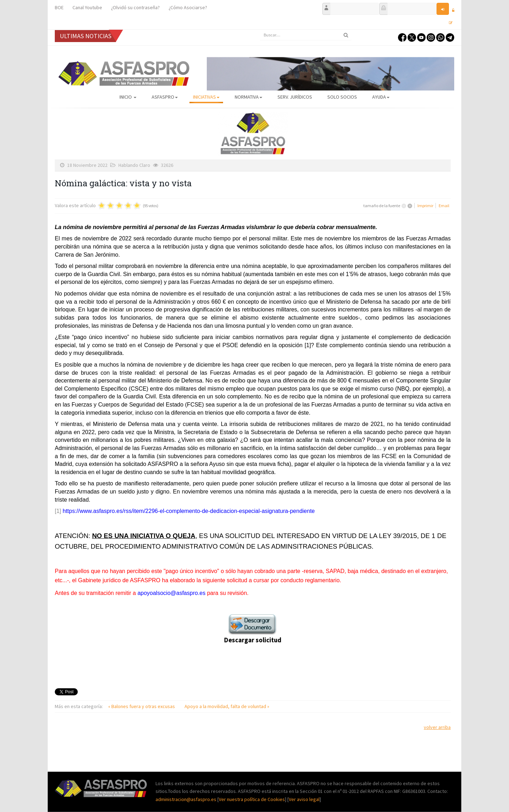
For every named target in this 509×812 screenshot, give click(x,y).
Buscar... (260, 30)
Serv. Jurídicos (295, 97)
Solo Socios (342, 97)
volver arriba (437, 727)
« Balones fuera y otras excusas (142, 706)
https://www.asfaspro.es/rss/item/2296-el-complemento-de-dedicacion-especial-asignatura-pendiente (189, 511)
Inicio (128, 97)
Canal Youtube (87, 7)
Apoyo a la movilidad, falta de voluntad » (227, 706)
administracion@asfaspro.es (186, 799)
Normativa (248, 97)
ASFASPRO (165, 97)
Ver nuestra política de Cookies (252, 799)
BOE (59, 7)
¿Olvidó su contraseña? (135, 7)
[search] (306, 35)
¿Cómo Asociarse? (188, 7)
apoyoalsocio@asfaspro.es (171, 593)
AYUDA (381, 97)
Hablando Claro (134, 165)
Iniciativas (206, 97)
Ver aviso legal (304, 799)
